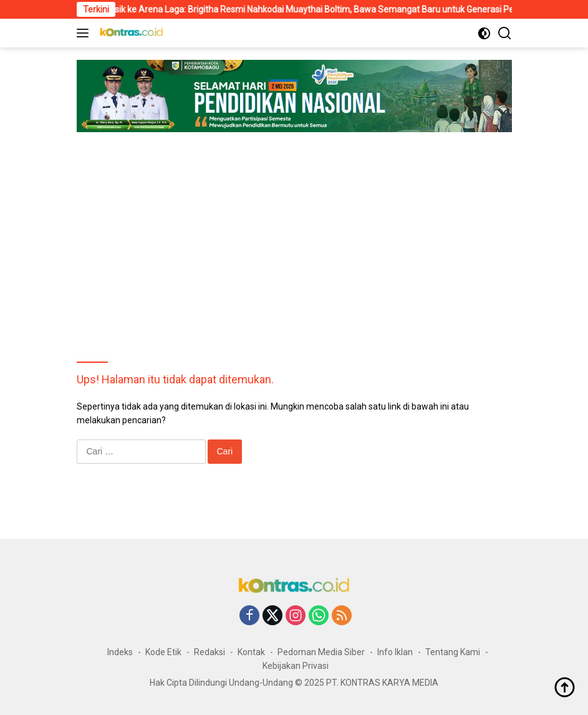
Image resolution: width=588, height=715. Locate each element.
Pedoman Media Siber (321, 652)
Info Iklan (395, 652)
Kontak (251, 652)
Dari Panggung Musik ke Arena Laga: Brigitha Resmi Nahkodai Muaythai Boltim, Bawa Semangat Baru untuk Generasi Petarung (291, 9)
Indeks (120, 652)
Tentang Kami (453, 652)
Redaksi (210, 652)
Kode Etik (163, 652)
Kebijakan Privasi (296, 666)
